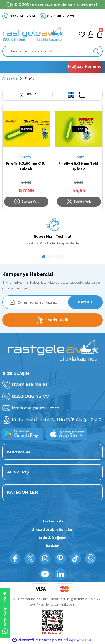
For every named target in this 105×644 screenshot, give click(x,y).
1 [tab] (44, 257)
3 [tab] (53, 257)
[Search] (53, 51)
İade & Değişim (53, 538)
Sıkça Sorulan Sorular (53, 530)
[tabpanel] (53, 234)
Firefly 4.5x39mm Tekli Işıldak (79, 166)
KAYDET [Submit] (85, 302)
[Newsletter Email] (53, 302)
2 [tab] (48, 257)
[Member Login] (91, 34)
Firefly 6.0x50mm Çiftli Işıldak (26, 166)
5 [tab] (62, 257)
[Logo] (33, 34)
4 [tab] (57, 257)
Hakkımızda (53, 521)
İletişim (53, 546)
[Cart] (100, 34)
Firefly (29, 78)
